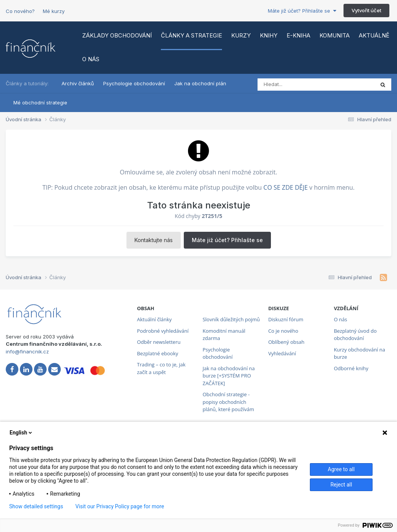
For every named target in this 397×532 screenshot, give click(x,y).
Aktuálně (374, 35)
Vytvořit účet (366, 10)
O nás (91, 59)
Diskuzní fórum (286, 319)
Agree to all (341, 469)
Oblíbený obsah (286, 342)
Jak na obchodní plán (200, 83)
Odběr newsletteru (159, 342)
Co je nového (283, 331)
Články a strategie (191, 35)
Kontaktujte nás (154, 240)
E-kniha (298, 35)
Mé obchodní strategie (40, 102)
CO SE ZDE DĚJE (285, 187)
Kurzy (241, 35)
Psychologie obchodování (134, 83)
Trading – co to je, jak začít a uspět (161, 368)
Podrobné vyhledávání (163, 331)
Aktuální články (154, 319)
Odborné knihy (351, 368)
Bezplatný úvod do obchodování (355, 335)
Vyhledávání (282, 353)
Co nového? (20, 11)
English (21, 433)
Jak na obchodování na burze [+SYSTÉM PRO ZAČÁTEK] (229, 376)
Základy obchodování (117, 35)
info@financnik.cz (27, 351)
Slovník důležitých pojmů (231, 319)
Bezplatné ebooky (157, 353)
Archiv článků (78, 83)
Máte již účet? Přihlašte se (302, 11)
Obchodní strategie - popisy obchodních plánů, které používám (228, 402)
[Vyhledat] (291, 85)
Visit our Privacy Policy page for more (120, 506)
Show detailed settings (36, 506)
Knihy (269, 35)
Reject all (341, 485)
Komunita (335, 35)
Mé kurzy (54, 11)
